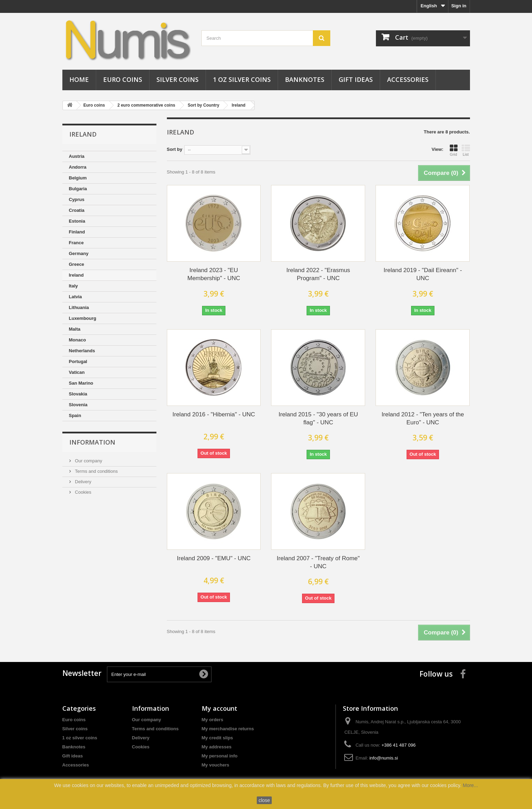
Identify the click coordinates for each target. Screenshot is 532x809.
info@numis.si (384, 758)
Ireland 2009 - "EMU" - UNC (214, 558)
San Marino (81, 383)
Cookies (83, 492)
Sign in (459, 6)
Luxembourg (83, 318)
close (264, 800)
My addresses (217, 747)
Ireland (238, 105)
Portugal (78, 361)
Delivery (83, 482)
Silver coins (178, 79)
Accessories (408, 79)
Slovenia (78, 405)
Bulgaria (78, 189)
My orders (213, 720)
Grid (454, 150)
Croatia (77, 210)
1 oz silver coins (242, 79)
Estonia (77, 221)
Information (92, 442)
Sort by (175, 149)
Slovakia (78, 394)
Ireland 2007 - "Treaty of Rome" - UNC (318, 562)
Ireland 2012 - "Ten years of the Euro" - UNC (423, 418)
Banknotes (305, 79)
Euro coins (123, 79)
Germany (79, 253)
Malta (75, 329)
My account (219, 708)
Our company (88, 461)
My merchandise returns (228, 729)
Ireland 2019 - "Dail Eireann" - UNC (423, 274)
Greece (77, 264)
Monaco (78, 340)
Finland (77, 232)
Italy (74, 286)
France (76, 243)
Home (79, 79)
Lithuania (79, 307)
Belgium (78, 178)
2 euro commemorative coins (146, 105)
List (466, 150)
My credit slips (217, 738)
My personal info (220, 756)
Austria (77, 156)
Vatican (77, 372)
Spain (75, 415)
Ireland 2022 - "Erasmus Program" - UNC (318, 274)
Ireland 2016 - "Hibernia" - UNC (214, 414)
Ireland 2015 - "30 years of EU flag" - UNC (318, 418)
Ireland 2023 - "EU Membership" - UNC (214, 274)
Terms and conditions (96, 471)
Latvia (76, 297)
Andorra (78, 167)
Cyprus (77, 199)
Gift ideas (356, 79)
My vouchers (215, 765)
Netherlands (82, 351)
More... (470, 785)
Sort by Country (204, 105)
